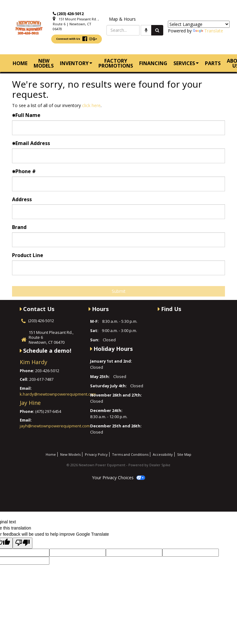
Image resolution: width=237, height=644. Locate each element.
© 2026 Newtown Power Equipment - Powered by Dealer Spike (118, 465)
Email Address (31, 143)
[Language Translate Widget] (199, 24)
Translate (208, 31)
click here (91, 105)
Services (186, 63)
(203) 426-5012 (70, 14)
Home (20, 63)
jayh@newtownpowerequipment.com (55, 426)
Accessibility (163, 454)
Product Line (28, 255)
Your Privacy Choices (118, 478)
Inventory (76, 63)
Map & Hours (122, 19)
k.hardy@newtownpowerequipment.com (58, 394)
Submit (119, 291)
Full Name (26, 115)
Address (22, 199)
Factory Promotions (116, 63)
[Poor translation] (23, 543)
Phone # (24, 171)
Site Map (184, 454)
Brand (19, 227)
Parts (213, 63)
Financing (153, 63)
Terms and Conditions (130, 454)
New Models (44, 63)
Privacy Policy (96, 454)
